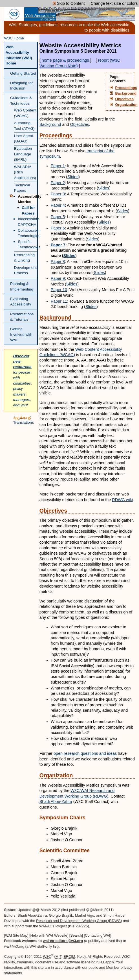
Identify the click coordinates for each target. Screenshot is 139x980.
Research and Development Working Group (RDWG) (79, 921)
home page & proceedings (65, 60)
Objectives (124, 99)
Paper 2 (58, 183)
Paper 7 (58, 245)
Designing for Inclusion (21, 86)
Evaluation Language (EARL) (23, 154)
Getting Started (23, 73)
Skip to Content (69, 3)
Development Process (25, 270)
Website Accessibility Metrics (87, 48)
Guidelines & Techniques (21, 101)
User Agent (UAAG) (24, 139)
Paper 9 (58, 278)
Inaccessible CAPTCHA (27, 222)
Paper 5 (58, 217)
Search (76, 935)
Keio (81, 956)
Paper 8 (58, 262)
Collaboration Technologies (27, 233)
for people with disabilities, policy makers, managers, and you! (22, 381)
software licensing (81, 962)
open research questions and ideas (85, 753)
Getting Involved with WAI (21, 334)
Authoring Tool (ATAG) (24, 126)
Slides (73, 177)
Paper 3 (58, 194)
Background (124, 93)
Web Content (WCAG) (25, 113)
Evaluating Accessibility (21, 302)
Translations (23, 420)
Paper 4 (58, 205)
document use (47, 962)
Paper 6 (58, 228)
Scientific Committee (65, 850)
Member (113, 967)
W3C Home (14, 38)
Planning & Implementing (22, 286)
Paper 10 (59, 290)
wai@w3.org (14, 946)
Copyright (12, 956)
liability (9, 962)
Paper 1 (58, 166)
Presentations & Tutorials (22, 317)
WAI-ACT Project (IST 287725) (64, 926)
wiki (122, 500)
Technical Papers (22, 188)
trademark (25, 962)
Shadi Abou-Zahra (56, 802)
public (93, 967)
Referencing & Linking (25, 258)
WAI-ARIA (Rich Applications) (25, 172)
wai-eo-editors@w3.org (63, 941)
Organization (124, 105)
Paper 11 (59, 301)
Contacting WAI (98, 935)
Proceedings (124, 88)
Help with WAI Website (49, 935)
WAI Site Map (16, 935)
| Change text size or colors (113, 3)
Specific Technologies (27, 244)
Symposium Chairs (62, 818)
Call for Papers (28, 210)
